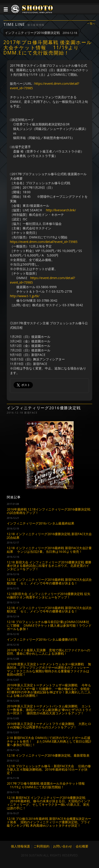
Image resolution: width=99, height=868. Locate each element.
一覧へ (91, 24)
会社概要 (82, 846)
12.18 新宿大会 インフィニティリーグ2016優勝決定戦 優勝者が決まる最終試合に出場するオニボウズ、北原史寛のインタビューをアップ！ (49, 566)
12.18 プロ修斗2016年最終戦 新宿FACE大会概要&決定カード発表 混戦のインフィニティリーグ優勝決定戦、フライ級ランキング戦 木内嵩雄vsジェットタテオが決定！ (49, 822)
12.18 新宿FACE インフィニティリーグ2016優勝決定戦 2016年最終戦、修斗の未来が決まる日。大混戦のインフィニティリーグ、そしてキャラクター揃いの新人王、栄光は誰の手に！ (48, 803)
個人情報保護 (20, 846)
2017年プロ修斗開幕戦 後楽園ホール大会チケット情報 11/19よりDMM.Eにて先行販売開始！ (46, 785)
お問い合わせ (63, 846)
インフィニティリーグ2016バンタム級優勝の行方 (42, 639)
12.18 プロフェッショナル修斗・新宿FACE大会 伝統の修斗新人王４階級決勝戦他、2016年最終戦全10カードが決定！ (49, 769)
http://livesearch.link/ (61, 210)
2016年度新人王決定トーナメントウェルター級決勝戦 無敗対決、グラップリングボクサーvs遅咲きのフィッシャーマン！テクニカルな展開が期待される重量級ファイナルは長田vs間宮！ (49, 669)
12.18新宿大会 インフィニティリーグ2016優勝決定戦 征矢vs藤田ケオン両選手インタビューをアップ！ (49, 595)
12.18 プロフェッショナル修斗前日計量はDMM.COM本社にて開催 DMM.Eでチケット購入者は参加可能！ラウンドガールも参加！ (49, 625)
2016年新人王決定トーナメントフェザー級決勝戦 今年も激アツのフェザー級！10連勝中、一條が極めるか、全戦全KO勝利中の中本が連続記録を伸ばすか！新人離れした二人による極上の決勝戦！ (49, 690)
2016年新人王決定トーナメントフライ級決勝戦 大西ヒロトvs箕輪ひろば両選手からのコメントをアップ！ (49, 725)
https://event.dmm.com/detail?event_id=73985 (44, 242)
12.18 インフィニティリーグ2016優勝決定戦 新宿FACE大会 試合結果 (49, 536)
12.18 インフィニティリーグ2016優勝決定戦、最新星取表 (48, 755)
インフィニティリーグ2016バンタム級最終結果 (41, 523)
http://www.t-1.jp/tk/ (25, 296)
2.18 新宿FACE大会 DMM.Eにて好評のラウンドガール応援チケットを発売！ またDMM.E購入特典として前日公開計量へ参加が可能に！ (49, 741)
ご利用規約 (41, 846)
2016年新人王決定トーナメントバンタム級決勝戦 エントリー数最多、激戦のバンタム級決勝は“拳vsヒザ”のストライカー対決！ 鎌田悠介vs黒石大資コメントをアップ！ (49, 710)
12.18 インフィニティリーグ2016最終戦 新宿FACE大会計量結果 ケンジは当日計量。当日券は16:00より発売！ (49, 550)
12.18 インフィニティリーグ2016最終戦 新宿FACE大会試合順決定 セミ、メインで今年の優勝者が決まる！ (49, 581)
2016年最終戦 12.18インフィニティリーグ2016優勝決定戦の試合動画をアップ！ (49, 511)
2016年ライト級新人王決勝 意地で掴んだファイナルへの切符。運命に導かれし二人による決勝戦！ (48, 652)
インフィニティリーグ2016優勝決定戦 (41, 33)
